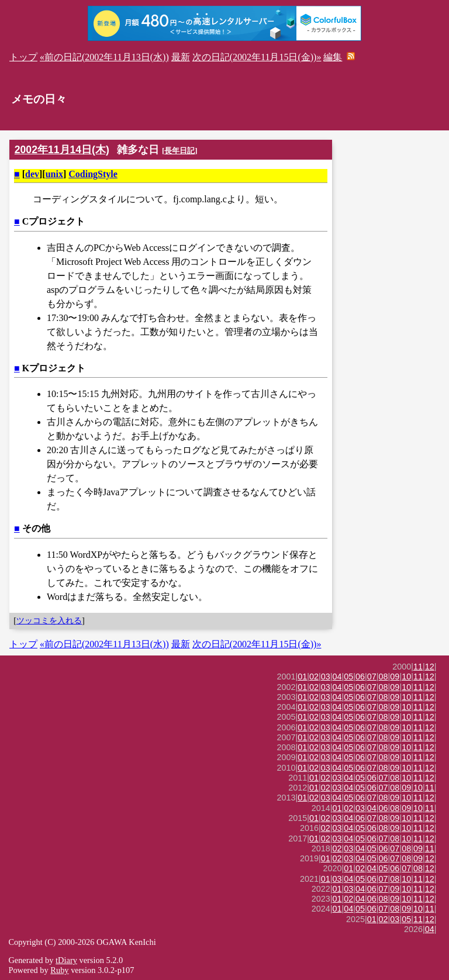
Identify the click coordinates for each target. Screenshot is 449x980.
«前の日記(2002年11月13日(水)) (104, 57)
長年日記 (179, 151)
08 (384, 677)
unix (54, 174)
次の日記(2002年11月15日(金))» (257, 57)
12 (430, 667)
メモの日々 (39, 99)
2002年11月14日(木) (62, 150)
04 (337, 677)
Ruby (59, 970)
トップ (23, 57)
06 (360, 677)
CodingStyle (93, 174)
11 (418, 667)
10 (406, 677)
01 (302, 677)
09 (395, 677)
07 (372, 677)
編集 (333, 57)
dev (32, 174)
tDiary (66, 960)
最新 (181, 57)
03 (326, 677)
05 (348, 677)
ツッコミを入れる (49, 620)
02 (314, 677)
